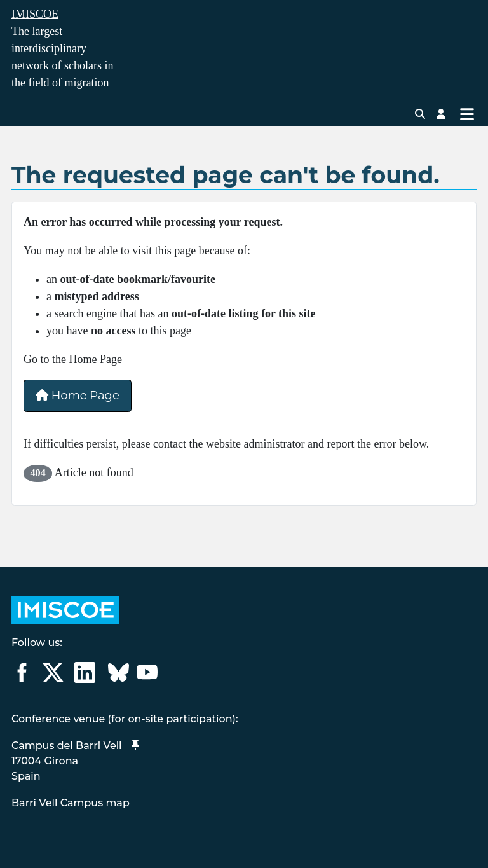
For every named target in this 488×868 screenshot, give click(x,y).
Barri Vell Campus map (71, 803)
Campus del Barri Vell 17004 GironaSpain (75, 761)
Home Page (78, 396)
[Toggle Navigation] (467, 114)
